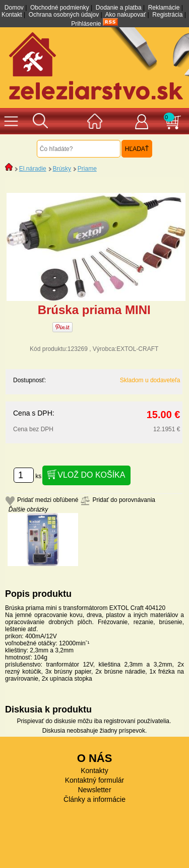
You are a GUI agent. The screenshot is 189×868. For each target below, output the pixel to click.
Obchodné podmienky (60, 8)
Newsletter (94, 790)
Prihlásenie (86, 24)
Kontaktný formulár (95, 780)
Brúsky (62, 169)
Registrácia (167, 15)
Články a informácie (94, 799)
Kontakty (94, 771)
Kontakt (12, 15)
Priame (87, 169)
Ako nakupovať (126, 15)
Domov (14, 8)
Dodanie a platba (119, 8)
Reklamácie (164, 8)
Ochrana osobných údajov (64, 15)
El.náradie (33, 169)
